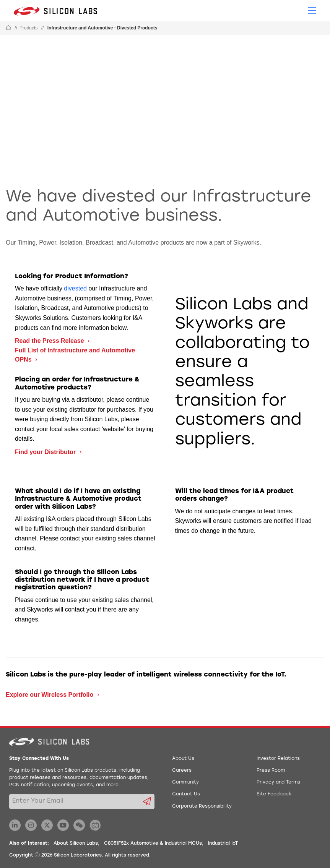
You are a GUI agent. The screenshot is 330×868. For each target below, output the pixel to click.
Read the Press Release (50, 341)
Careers (182, 771)
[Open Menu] (312, 10)
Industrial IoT (223, 844)
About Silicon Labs (76, 844)
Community (185, 782)
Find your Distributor (46, 452)
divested (75, 288)
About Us (183, 759)
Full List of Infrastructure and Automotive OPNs (75, 355)
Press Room (271, 771)
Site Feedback (274, 794)
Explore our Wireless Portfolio (50, 695)
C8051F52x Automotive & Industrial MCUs (153, 844)
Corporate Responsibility (202, 806)
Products (28, 28)
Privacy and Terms (278, 782)
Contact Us (186, 794)
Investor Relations (278, 759)
